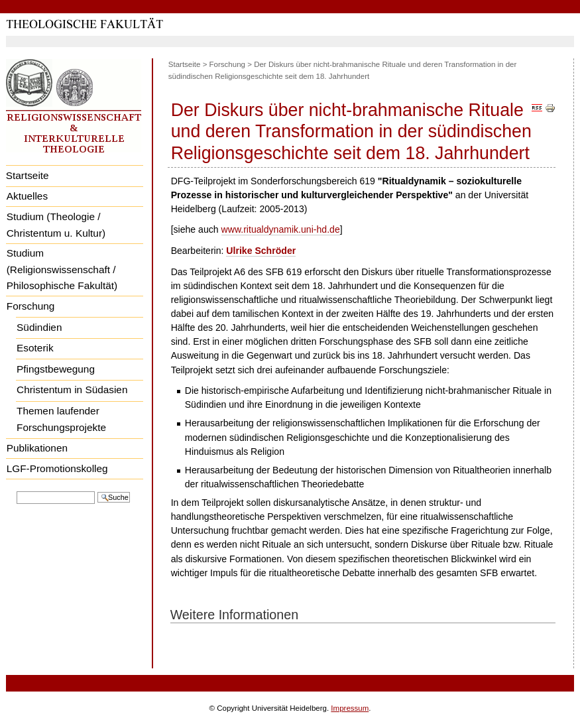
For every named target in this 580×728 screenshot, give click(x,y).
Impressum (350, 708)
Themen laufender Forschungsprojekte (61, 419)
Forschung (31, 306)
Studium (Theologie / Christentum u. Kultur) (56, 225)
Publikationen (37, 448)
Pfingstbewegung (56, 369)
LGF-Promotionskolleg (57, 468)
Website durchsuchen (16, 490)
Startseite (28, 175)
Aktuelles (27, 196)
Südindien (39, 327)
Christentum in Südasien (72, 390)
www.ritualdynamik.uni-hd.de (281, 229)
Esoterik (35, 348)
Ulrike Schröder (261, 251)
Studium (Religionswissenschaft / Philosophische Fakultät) (62, 269)
